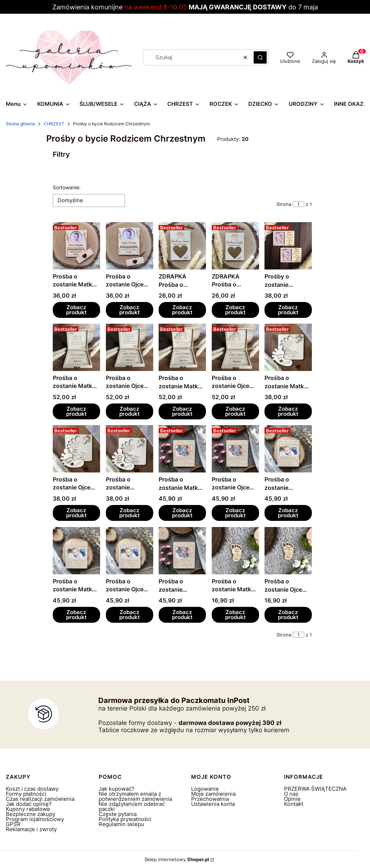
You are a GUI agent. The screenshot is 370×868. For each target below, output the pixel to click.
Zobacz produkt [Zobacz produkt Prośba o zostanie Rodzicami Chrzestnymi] (129, 513)
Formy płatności (26, 794)
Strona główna (20, 124)
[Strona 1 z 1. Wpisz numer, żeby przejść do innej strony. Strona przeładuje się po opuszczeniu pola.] (298, 204)
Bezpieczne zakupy (31, 814)
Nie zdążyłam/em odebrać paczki (132, 806)
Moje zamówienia (213, 794)
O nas (291, 794)
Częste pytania (118, 814)
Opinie (292, 799)
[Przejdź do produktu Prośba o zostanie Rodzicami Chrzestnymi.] (130, 449)
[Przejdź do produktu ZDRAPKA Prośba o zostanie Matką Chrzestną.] (182, 246)
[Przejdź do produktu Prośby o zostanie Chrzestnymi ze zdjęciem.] (288, 246)
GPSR (13, 824)
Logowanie (205, 789)
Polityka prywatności (125, 819)
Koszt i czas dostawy (32, 789)
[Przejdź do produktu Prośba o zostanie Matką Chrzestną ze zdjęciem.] (76, 246)
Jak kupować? (117, 789)
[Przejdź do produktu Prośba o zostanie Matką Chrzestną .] (76, 347)
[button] (260, 57)
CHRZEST (54, 124)
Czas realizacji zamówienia (40, 799)
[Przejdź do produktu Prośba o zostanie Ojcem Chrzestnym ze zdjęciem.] (130, 246)
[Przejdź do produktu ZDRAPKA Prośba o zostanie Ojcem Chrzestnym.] (235, 246)
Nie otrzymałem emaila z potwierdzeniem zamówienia (135, 796)
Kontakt (294, 804)
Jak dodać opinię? (29, 804)
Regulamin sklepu (121, 824)
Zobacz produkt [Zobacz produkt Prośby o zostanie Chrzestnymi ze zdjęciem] (288, 310)
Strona (284, 204)
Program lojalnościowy (35, 819)
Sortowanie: (67, 187)
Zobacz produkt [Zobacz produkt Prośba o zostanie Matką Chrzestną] (76, 411)
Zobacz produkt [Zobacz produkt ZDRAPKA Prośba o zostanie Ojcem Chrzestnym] (235, 310)
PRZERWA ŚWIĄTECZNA (315, 789)
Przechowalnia (210, 799)
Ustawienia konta (213, 804)
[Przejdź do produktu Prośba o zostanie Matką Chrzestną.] (182, 347)
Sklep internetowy (177, 859)
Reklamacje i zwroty (31, 829)
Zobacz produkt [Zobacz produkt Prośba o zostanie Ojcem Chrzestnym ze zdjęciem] (129, 310)
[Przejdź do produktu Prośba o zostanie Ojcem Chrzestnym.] (130, 347)
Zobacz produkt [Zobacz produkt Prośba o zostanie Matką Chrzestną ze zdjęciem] (76, 310)
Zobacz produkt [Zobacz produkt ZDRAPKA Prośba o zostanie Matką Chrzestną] (182, 310)
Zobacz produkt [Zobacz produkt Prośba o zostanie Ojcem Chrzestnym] (129, 411)
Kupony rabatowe (28, 809)
